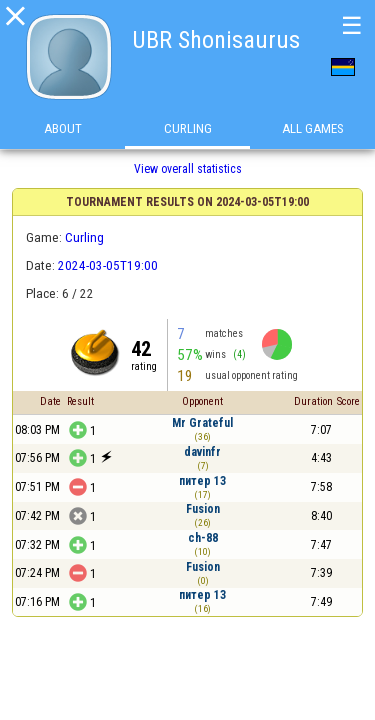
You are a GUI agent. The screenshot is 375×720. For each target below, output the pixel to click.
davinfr (202, 452)
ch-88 (203, 538)
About (63, 128)
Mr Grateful (202, 423)
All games (313, 128)
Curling (188, 128)
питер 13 (202, 481)
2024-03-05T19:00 (108, 265)
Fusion (203, 509)
